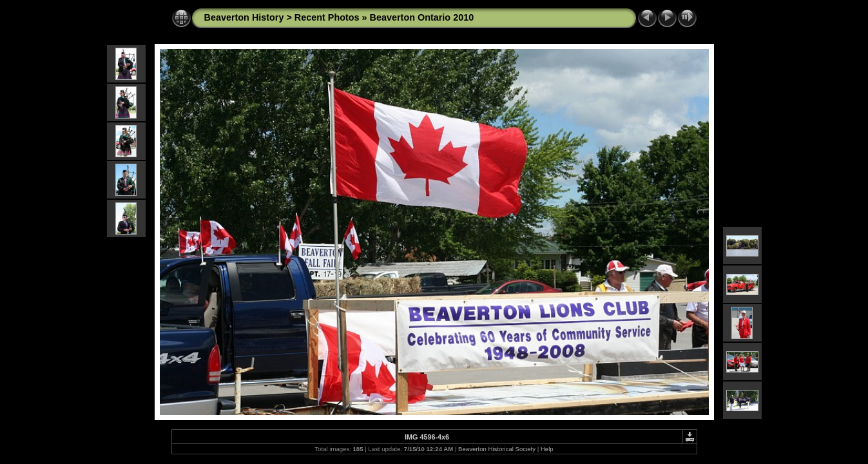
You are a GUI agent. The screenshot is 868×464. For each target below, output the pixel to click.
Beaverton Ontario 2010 (422, 17)
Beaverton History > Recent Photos (282, 17)
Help (547, 449)
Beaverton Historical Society (497, 449)
